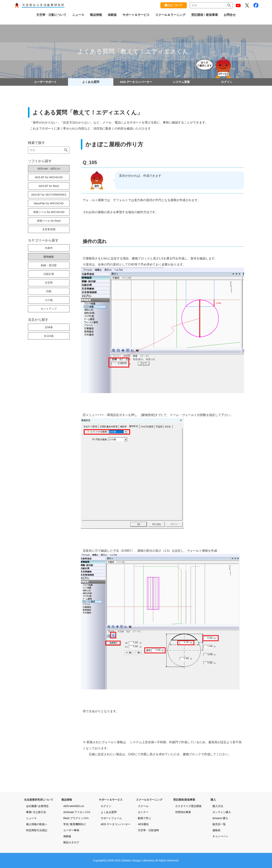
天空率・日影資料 (148, 830)
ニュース (31, 818)
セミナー (143, 812)
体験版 (67, 836)
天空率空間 (49, 229)
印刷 (49, 291)
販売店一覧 (219, 824)
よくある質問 (91, 82)
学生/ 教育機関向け (75, 824)
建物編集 (49, 257)
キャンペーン (220, 836)
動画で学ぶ (144, 818)
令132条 (49, 336)
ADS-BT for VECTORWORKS (49, 195)
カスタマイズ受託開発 (188, 806)
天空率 (49, 283)
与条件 (49, 248)
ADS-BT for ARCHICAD (49, 177)
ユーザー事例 (71, 830)
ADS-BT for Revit (49, 186)
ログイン (227, 82)
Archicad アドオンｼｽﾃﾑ (77, 812)
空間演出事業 (183, 812)
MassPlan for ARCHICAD (49, 203)
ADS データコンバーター (136, 82)
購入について (174, 5)
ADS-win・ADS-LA (49, 169)
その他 (49, 300)
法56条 (49, 327)
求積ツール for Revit (49, 221)
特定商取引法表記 (37, 830)
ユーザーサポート (45, 82)
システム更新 (181, 82)
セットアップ (49, 309)
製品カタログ (71, 842)
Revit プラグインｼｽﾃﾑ (76, 818)
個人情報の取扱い (37, 824)
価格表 (216, 830)
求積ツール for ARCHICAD (49, 212)
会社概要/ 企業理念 (37, 806)
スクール (143, 806)
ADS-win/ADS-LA (74, 806)
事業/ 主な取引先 (36, 812)
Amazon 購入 (220, 818)
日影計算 (49, 274)
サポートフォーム (111, 818)
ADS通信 (143, 824)
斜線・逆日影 (49, 265)
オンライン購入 (222, 812)
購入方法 (218, 806)
